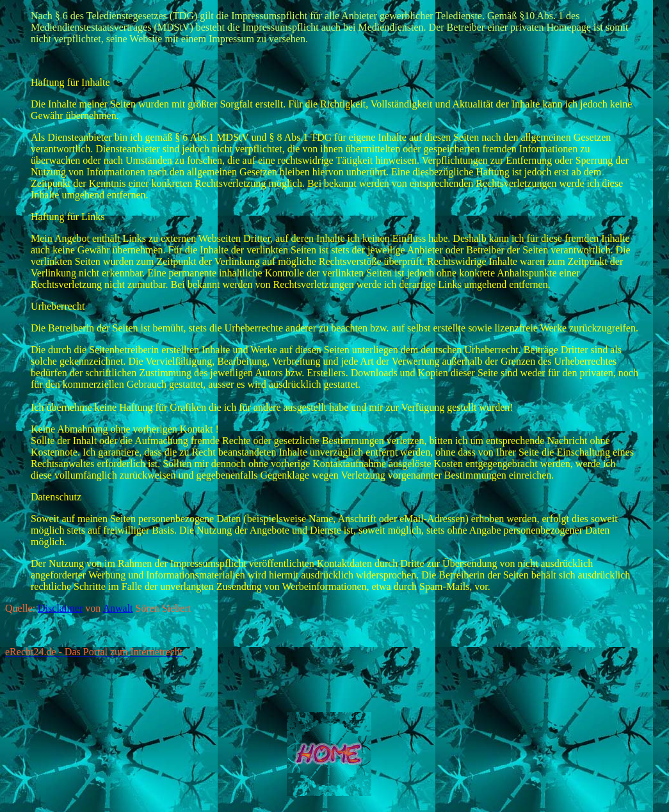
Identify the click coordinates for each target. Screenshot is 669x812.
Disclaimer (60, 608)
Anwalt (117, 608)
